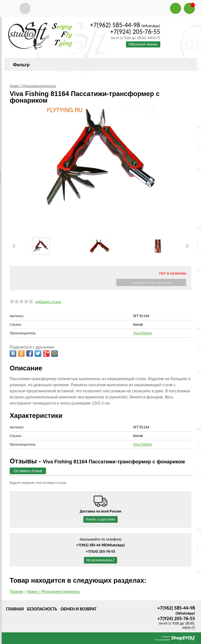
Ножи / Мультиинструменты (53, 591)
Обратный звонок (143, 44)
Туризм (16, 591)
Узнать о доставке (101, 519)
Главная (15, 609)
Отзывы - (97, 461)
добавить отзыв (48, 302)
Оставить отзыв (28, 471)
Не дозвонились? (101, 560)
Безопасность (42, 609)
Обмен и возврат (79, 609)
